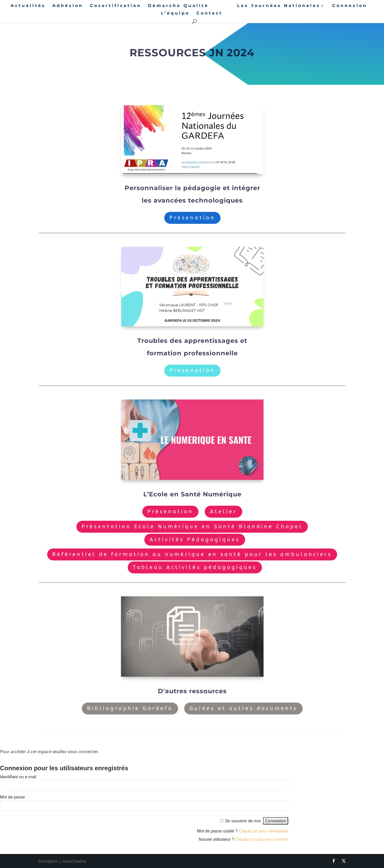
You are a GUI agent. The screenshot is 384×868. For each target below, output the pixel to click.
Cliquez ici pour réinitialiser (263, 831)
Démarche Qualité (178, 6)
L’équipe (175, 13)
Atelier (223, 512)
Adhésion (68, 6)
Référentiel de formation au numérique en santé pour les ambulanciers (192, 554)
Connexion (350, 6)
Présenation (192, 218)
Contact (209, 13)
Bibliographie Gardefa (130, 708)
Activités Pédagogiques (195, 540)
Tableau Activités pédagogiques (195, 567)
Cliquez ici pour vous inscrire (262, 839)
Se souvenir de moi (243, 821)
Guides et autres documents (243, 708)
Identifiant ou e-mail (18, 777)
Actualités (28, 6)
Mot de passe (12, 797)
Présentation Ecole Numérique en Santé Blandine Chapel (192, 527)
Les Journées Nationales (279, 6)
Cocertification (116, 6)
